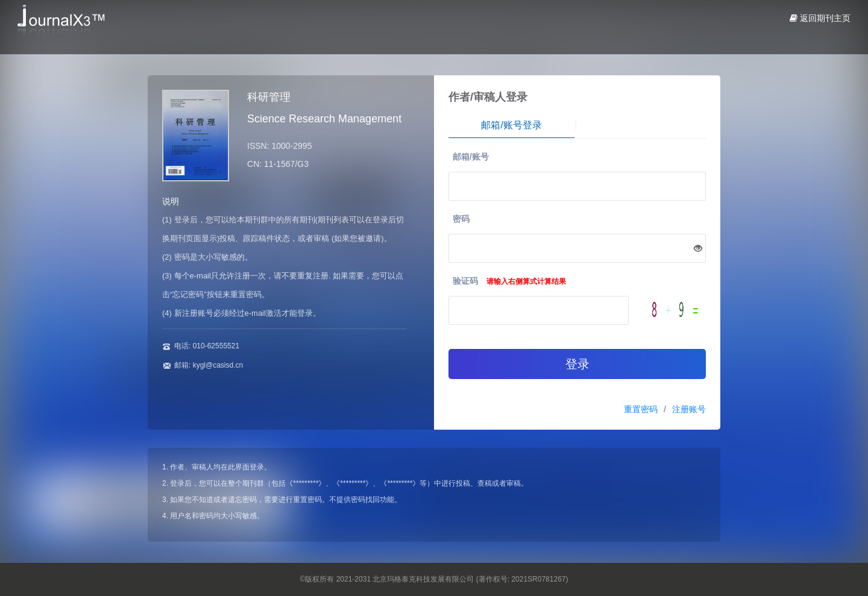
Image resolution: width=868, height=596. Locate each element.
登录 (577, 364)
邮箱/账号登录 (511, 125)
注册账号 (689, 409)
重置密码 (641, 409)
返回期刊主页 (820, 18)
